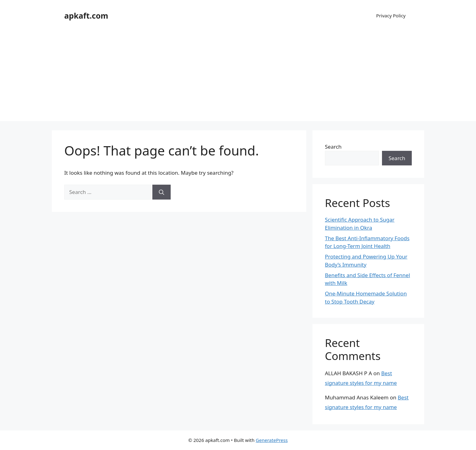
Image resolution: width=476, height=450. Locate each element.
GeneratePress (272, 440)
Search (333, 147)
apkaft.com (86, 16)
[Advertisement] (238, 78)
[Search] (162, 192)
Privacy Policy (391, 16)
